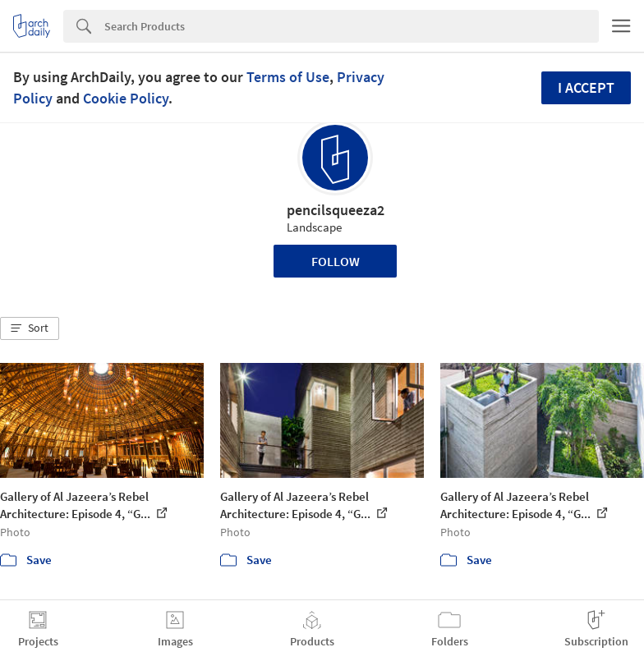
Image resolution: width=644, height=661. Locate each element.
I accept (586, 87)
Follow (336, 261)
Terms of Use (288, 77)
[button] (30, 328)
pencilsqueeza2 (336, 210)
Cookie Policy (126, 98)
